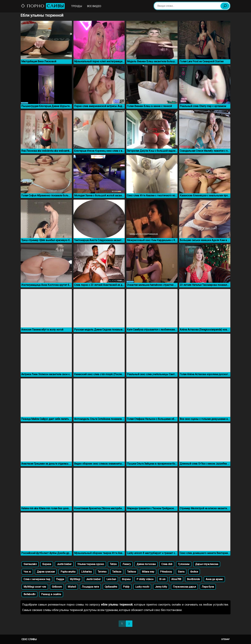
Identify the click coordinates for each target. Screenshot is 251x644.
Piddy (126, 587)
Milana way (148, 572)
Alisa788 (176, 579)
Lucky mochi (142, 587)
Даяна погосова (146, 564)
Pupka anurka (68, 572)
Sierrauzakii (30, 564)
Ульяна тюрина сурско (91, 564)
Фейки (194, 572)
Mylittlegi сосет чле (35, 587)
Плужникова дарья (184, 587)
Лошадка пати (90, 587)
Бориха (47, 564)
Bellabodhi (29, 594)
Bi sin (162, 579)
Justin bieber (64, 564)
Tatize (113, 564)
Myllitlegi (75, 579)
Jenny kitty (161, 587)
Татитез (102, 572)
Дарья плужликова (207, 564)
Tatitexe (132, 572)
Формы (126, 579)
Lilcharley (87, 572)
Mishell (72, 587)
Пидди (60, 579)
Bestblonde (193, 579)
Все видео (94, 6)
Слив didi (167, 564)
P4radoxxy (166, 572)
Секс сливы (29, 639)
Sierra (181, 572)
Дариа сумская (46, 572)
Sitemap (225, 639)
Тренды (77, 6)
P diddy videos (145, 579)
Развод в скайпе (51, 594)
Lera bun (111, 579)
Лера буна (208, 587)
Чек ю (27, 572)
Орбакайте (111, 587)
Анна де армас (214, 579)
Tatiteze (117, 572)
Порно (43, 6)
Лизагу (127, 564)
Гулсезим (184, 564)
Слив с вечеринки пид (37, 579)
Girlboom (57, 587)
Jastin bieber (93, 579)
